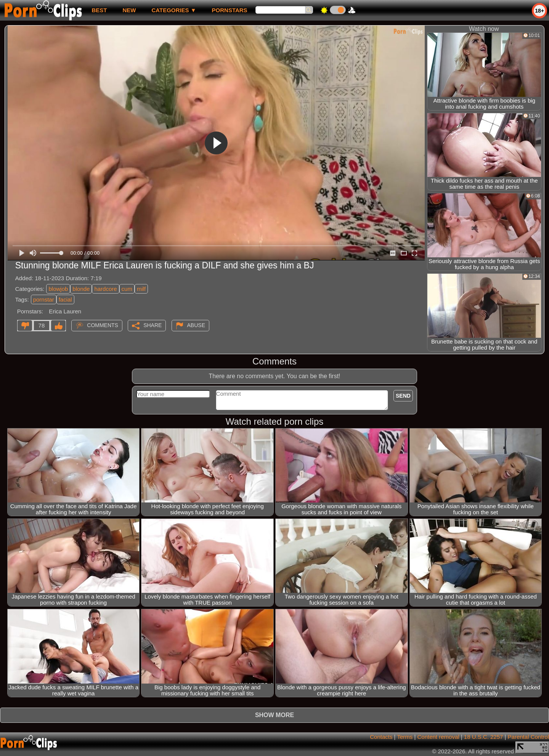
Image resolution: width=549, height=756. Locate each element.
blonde (81, 289)
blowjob (58, 289)
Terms (405, 737)
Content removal (438, 737)
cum (127, 289)
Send (403, 396)
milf (141, 289)
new (129, 10)
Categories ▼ (174, 10)
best (99, 10)
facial (65, 299)
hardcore (105, 289)
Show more (274, 715)
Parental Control (528, 737)
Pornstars (230, 10)
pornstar (44, 299)
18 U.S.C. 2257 (484, 737)
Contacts (381, 737)
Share (152, 325)
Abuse (196, 325)
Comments (103, 325)
